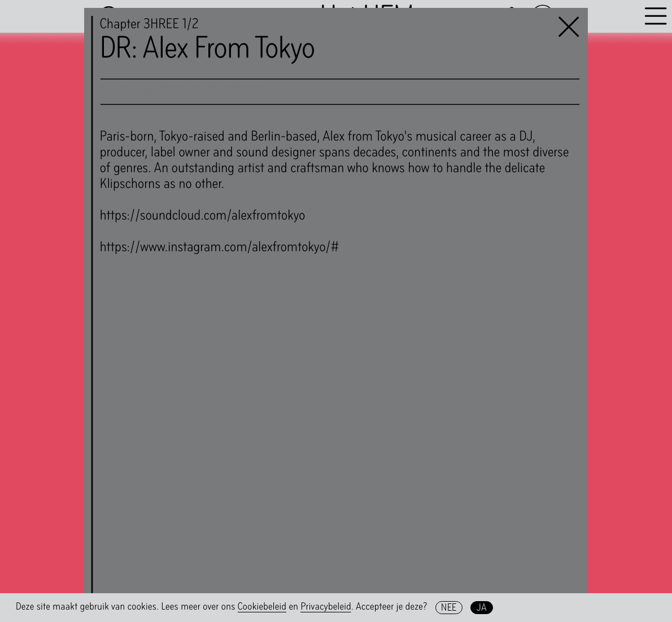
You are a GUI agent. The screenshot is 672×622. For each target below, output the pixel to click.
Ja (482, 607)
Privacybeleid (326, 606)
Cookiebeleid (262, 606)
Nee (449, 607)
